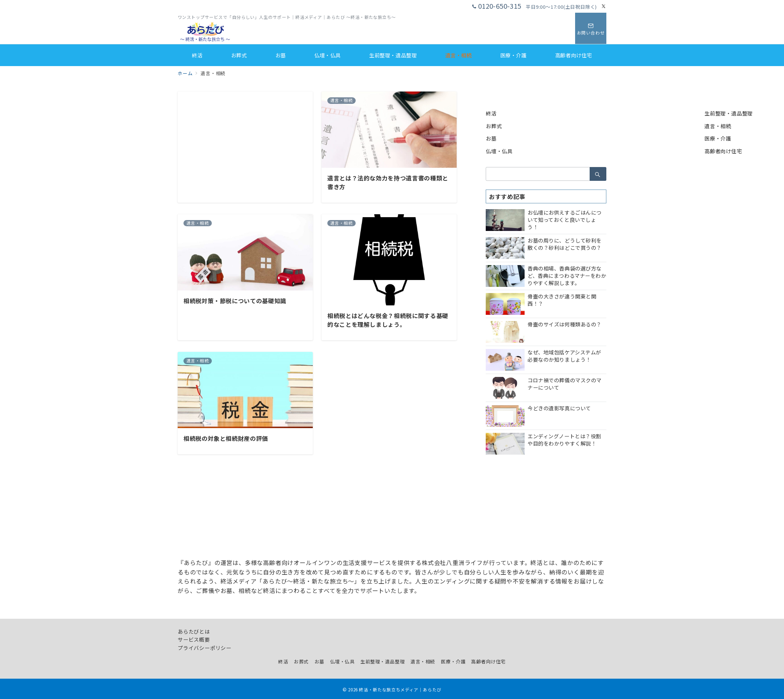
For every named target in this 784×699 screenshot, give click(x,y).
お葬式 (494, 126)
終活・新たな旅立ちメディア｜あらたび (400, 690)
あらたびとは (194, 631)
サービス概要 (194, 639)
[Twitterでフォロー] (604, 6)
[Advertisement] (245, 143)
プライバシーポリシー (205, 648)
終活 (491, 113)
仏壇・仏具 (499, 151)
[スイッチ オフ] (591, 28)
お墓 (491, 138)
